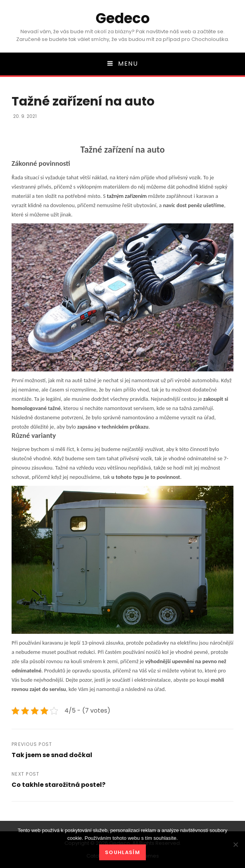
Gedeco (123, 18)
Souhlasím (122, 852)
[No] (235, 844)
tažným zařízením (127, 196)
